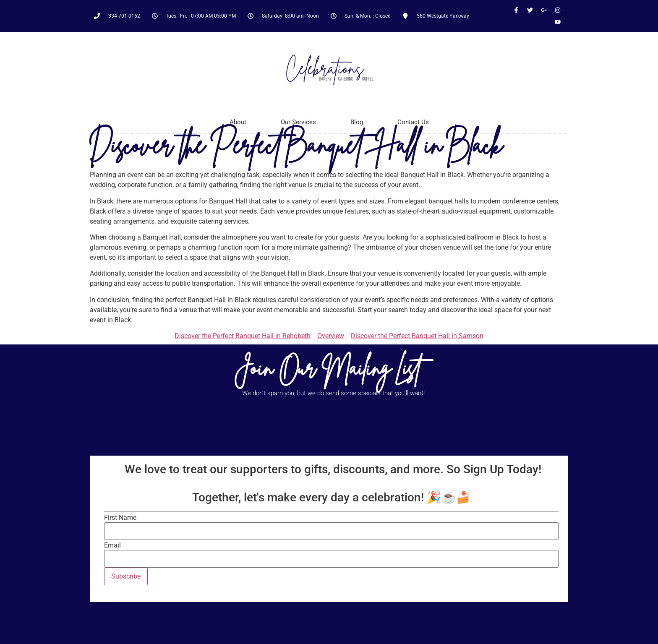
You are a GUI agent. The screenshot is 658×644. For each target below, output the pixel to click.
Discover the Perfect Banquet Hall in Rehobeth (243, 336)
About (238, 122)
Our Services (298, 122)
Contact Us (413, 122)
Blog (357, 122)
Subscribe (126, 576)
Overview (331, 336)
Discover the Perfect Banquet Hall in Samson (417, 336)
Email (112, 545)
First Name (120, 518)
